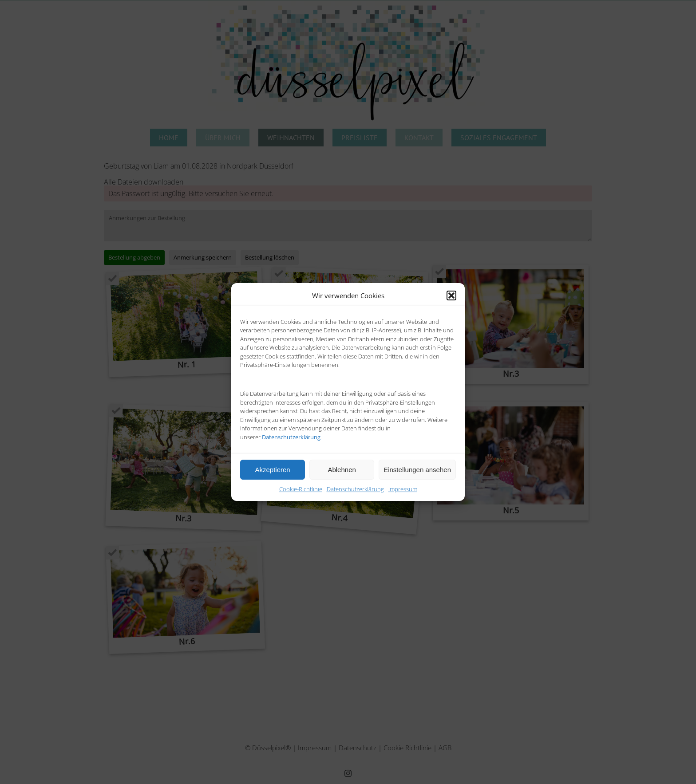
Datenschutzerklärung (355, 489)
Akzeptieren (272, 470)
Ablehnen (342, 470)
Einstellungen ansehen (417, 470)
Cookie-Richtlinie (301, 489)
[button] (451, 295)
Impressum (403, 489)
